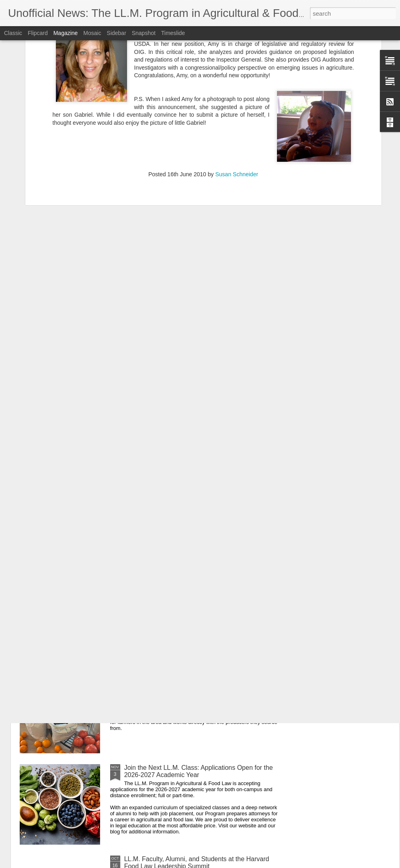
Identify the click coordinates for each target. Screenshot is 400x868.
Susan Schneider (237, 97)
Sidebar (117, 33)
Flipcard (38, 33)
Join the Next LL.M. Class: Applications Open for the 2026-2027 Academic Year (199, 771)
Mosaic (92, 33)
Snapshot (144, 33)
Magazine (66, 33)
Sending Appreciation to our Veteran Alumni (186, 585)
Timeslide (173, 33)
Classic (13, 33)
